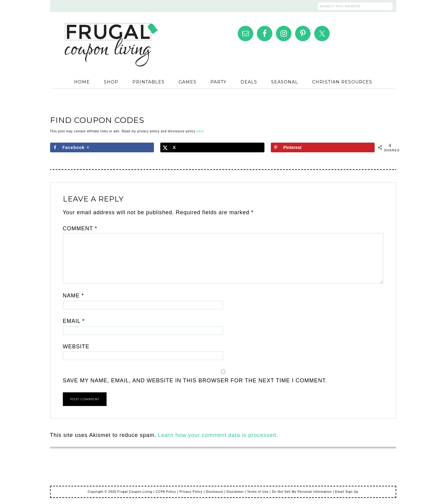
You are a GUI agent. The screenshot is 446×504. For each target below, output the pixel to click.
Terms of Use (258, 492)
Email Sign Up (347, 492)
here (200, 131)
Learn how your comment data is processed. (218, 435)
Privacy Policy (191, 492)
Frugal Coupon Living (111, 37)
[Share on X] (212, 147)
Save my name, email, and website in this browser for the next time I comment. (195, 381)
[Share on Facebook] (102, 147)
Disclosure (214, 492)
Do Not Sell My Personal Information (302, 492)
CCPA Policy (166, 492)
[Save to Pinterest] (323, 147)
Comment (80, 228)
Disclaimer (235, 492)
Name (73, 296)
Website (76, 347)
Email (74, 321)
